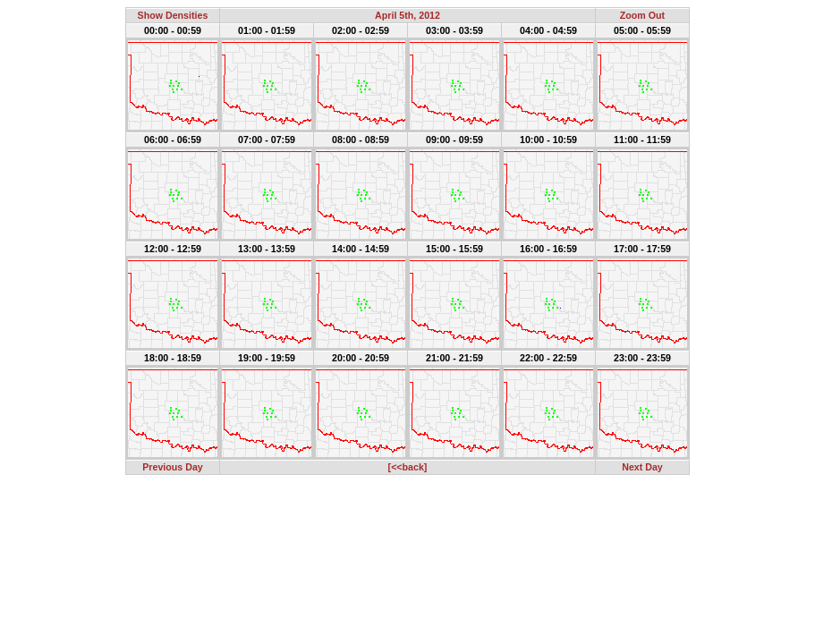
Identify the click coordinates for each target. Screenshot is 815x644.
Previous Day (173, 467)
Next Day (642, 467)
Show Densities (173, 15)
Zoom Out (642, 15)
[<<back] (408, 467)
